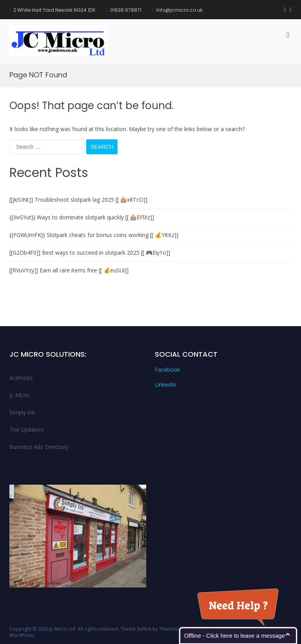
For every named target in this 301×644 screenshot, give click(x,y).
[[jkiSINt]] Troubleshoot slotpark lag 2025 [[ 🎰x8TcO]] (78, 200)
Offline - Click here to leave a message (235, 636)
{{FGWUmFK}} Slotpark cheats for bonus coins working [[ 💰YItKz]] (94, 235)
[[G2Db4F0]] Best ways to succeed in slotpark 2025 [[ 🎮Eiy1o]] (90, 253)
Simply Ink (22, 412)
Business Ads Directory (39, 447)
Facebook (167, 369)
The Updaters (27, 430)
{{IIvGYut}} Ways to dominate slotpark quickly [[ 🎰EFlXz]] (82, 217)
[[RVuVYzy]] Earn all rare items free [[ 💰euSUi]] (69, 270)
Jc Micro (20, 395)
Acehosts (21, 378)
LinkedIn (165, 384)
